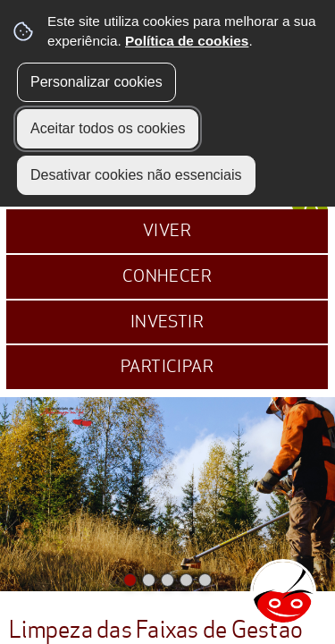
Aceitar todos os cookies (108, 128)
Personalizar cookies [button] (96, 82)
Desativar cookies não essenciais (136, 175)
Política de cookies (187, 41)
